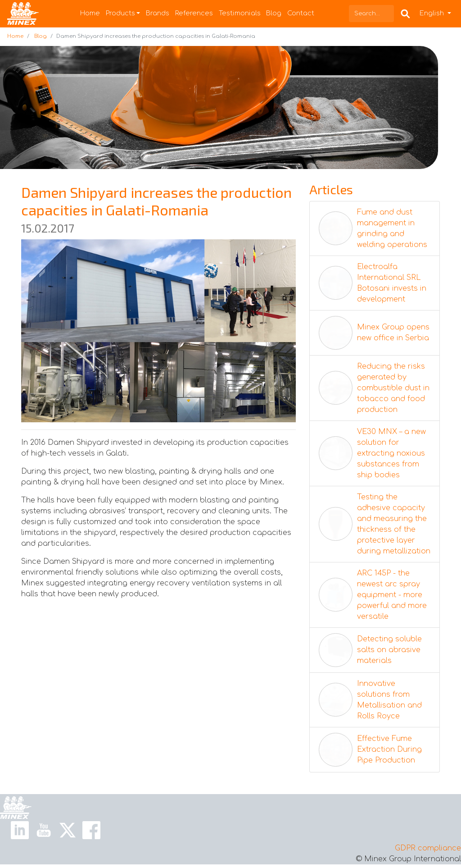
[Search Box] (405, 13)
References (194, 13)
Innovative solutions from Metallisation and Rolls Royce (389, 700)
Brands (158, 13)
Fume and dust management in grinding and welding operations (392, 228)
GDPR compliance (428, 848)
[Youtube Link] (44, 830)
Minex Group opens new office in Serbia (393, 333)
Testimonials (240, 13)
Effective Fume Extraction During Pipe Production (389, 749)
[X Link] (68, 830)
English (433, 13)
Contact (301, 13)
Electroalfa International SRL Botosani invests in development (392, 283)
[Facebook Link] (91, 830)
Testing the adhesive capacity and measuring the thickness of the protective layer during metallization (394, 524)
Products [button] (120, 13)
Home (90, 13)
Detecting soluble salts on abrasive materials (389, 650)
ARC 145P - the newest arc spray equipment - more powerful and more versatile (392, 595)
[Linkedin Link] (20, 830)
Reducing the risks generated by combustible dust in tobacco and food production (393, 388)
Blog (274, 13)
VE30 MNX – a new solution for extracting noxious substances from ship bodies (391, 453)
